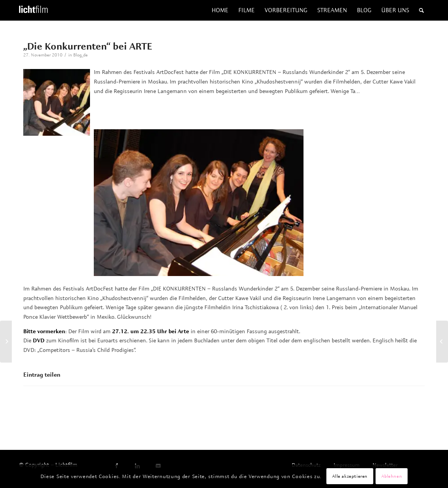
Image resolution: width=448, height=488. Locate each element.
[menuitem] (220, 10)
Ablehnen (392, 476)
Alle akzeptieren (350, 476)
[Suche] (422, 10)
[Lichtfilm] (33, 10)
